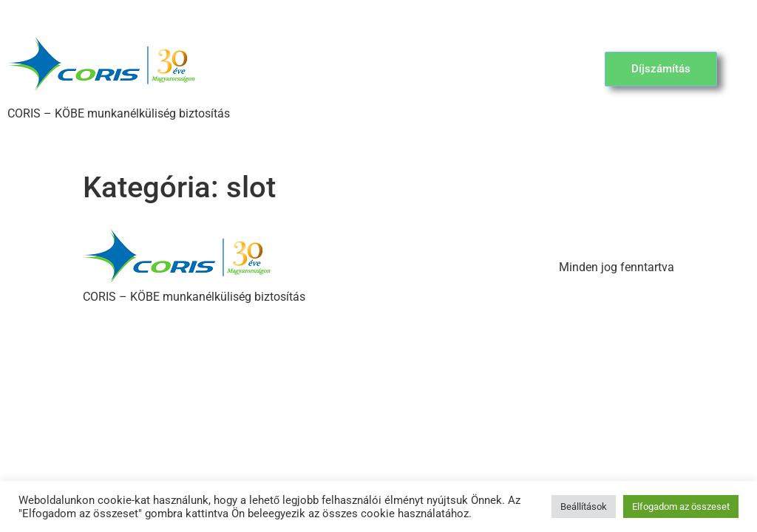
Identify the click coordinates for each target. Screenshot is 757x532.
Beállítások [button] (584, 507)
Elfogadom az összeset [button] (681, 507)
